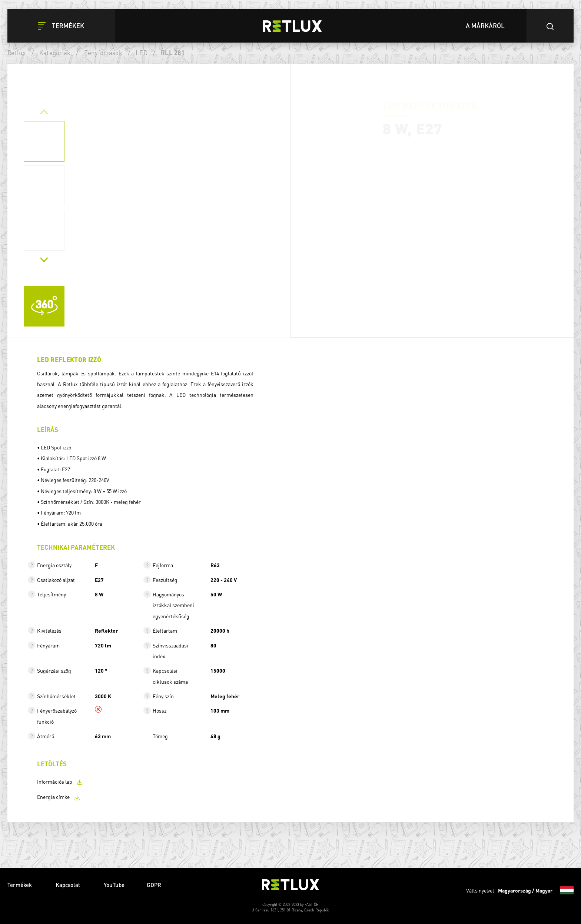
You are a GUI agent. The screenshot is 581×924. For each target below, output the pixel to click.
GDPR (154, 885)
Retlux (17, 53)
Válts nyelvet (520, 890)
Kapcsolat (69, 885)
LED (142, 53)
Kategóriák (55, 53)
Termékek (20, 885)
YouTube (114, 885)
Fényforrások (103, 53)
